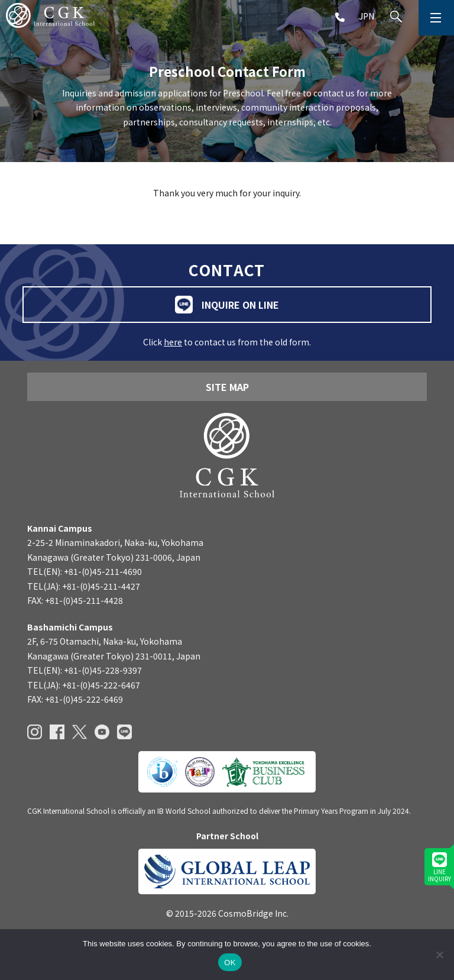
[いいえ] (439, 955)
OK (230, 963)
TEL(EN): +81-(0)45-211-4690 (85, 571)
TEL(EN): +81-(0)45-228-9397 (85, 670)
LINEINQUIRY (440, 868)
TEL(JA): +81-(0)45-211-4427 (84, 586)
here (173, 342)
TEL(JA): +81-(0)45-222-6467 (84, 685)
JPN (367, 16)
